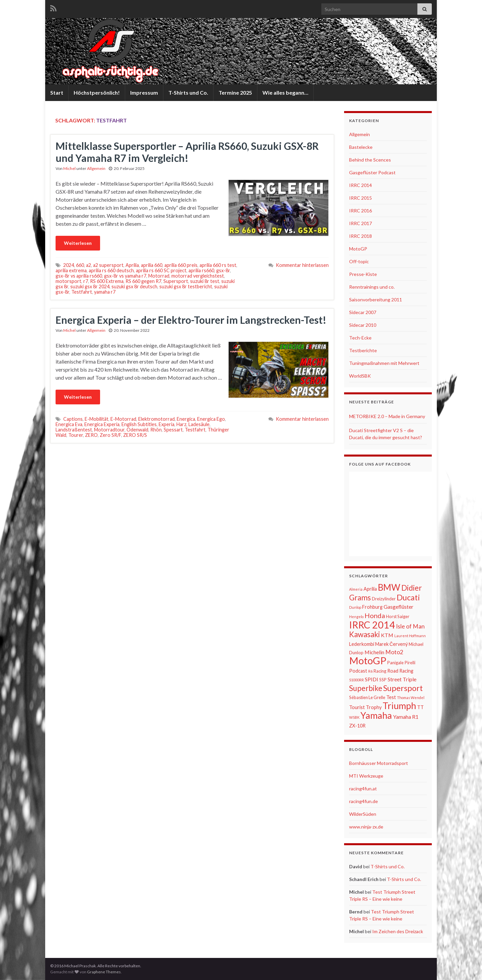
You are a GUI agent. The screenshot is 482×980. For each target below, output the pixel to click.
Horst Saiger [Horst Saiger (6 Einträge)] (398, 616)
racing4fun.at (363, 789)
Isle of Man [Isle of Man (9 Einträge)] (410, 626)
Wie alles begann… (285, 92)
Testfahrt (82, 292)
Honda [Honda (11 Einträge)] (375, 615)
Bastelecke (361, 147)
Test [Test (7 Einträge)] (391, 697)
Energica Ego (211, 419)
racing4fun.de (364, 801)
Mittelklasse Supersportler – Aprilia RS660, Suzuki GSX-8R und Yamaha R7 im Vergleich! (187, 152)
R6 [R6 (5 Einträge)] (370, 671)
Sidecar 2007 (363, 312)
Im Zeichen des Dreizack (398, 931)
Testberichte (363, 350)
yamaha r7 (105, 292)
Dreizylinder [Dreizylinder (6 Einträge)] (384, 599)
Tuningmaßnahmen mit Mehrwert (384, 363)
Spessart (173, 430)
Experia (167, 424)
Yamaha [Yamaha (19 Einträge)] (376, 715)
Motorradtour (109, 430)
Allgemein (96, 168)
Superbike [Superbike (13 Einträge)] (366, 688)
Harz (181, 424)
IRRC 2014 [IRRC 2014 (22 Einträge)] (372, 625)
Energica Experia (102, 424)
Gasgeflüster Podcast (372, 172)
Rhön (156, 430)
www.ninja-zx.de (366, 827)
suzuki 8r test (205, 281)
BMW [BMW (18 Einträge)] (389, 587)
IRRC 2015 (360, 198)
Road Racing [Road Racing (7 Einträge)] (400, 671)
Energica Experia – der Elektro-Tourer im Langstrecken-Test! (191, 320)
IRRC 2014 (360, 185)
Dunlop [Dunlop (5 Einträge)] (355, 607)
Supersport (176, 281)
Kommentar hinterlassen (302, 265)
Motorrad (159, 276)
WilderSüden (363, 814)
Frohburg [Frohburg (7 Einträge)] (372, 607)
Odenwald (137, 430)
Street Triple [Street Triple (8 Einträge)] (402, 679)
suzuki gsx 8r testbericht (186, 286)
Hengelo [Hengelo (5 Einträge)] (356, 617)
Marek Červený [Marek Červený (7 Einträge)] (391, 644)
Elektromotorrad (156, 419)
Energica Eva (69, 424)
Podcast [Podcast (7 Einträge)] (358, 671)
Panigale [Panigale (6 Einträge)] (395, 663)
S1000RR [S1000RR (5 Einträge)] (356, 680)
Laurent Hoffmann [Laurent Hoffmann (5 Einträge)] (410, 636)
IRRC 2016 (360, 211)
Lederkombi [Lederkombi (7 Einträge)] (362, 644)
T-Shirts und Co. (188, 92)
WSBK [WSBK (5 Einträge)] (354, 717)
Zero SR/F (110, 435)
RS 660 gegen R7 (143, 281)
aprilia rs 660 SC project (161, 270)
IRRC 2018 (360, 236)
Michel (69, 168)
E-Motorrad (123, 419)
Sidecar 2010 (363, 325)
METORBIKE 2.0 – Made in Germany (387, 416)
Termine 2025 (235, 92)
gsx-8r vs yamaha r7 (125, 276)
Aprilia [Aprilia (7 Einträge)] (370, 589)
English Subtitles (139, 424)
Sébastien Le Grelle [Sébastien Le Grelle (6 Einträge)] (367, 697)
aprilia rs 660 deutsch (111, 270)
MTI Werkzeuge (366, 776)
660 (80, 265)
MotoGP (358, 249)
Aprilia (132, 265)
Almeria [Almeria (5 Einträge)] (356, 589)
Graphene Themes (104, 972)
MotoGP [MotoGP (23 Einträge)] (368, 660)
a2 (89, 265)
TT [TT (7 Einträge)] (420, 707)
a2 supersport (108, 265)
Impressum (144, 92)
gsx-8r (223, 270)
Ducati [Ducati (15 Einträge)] (408, 597)
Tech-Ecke (360, 338)
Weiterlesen (78, 243)
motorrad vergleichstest (198, 276)
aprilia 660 (152, 265)
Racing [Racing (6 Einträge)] (380, 671)
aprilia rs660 (201, 270)
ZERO (91, 435)
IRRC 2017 (360, 223)
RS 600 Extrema (107, 281)
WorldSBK (360, 376)
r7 (86, 281)
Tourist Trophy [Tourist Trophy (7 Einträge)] (365, 707)
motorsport (68, 281)
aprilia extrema (71, 270)
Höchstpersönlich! (97, 92)
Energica (186, 419)
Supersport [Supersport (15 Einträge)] (403, 688)
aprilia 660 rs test (218, 265)
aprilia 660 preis (181, 265)
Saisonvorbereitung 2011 (376, 300)
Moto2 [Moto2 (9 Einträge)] (394, 652)
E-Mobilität (97, 419)
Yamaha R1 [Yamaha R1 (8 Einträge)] (406, 717)
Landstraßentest (74, 430)
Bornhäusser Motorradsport (379, 763)
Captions (73, 419)
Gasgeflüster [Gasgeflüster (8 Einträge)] (398, 607)
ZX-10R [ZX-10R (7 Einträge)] (357, 726)
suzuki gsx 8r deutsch (134, 286)
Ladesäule (199, 424)
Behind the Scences (370, 160)
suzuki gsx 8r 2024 (90, 286)
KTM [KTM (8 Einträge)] (387, 635)
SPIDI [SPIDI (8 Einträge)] (372, 679)
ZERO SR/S (135, 435)
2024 (69, 265)
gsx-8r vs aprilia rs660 (79, 276)
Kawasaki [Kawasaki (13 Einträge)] (365, 634)
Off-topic (359, 261)
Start (57, 92)
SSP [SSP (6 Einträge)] (383, 680)
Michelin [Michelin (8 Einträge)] (374, 652)
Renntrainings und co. (372, 287)
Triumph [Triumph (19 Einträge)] (399, 706)
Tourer (76, 435)
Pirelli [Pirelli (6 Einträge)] (410, 663)
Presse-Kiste (363, 274)
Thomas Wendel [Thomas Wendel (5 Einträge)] (411, 698)
